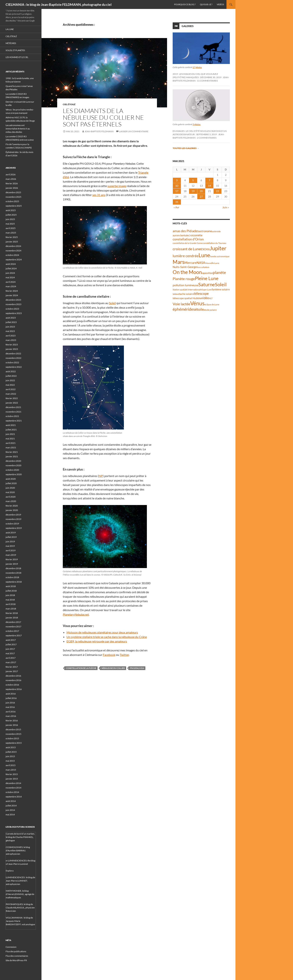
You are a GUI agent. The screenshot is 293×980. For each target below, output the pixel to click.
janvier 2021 (12, 456)
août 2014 (11, 801)
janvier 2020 (12, 510)
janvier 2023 (12, 349)
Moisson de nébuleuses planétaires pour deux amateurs (102, 632)
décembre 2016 (13, 676)
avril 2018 (11, 604)
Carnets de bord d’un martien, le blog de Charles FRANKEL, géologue (20, 837)
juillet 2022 (11, 376)
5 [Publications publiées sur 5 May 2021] (193, 180)
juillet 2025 (11, 215)
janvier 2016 (12, 725)
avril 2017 (11, 658)
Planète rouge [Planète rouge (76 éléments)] (184, 279)
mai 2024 (10, 277)
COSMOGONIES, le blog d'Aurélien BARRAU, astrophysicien (18, 850)
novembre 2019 (13, 519)
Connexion (11, 947)
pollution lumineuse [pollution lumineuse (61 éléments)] (185, 285)
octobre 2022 (12, 362)
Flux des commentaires (17, 956)
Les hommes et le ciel (17, 57)
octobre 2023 (12, 309)
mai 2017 (10, 653)
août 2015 (11, 747)
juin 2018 (10, 595)
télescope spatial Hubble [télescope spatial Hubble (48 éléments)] (187, 298)
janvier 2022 (12, 403)
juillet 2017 (11, 644)
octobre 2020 (12, 470)
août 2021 (11, 425)
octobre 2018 (12, 577)
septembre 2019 (14, 528)
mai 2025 (10, 224)
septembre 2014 (14, 797)
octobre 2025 (12, 201)
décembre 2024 (13, 246)
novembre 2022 (13, 358)
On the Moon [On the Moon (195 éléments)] (187, 272)
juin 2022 (10, 380)
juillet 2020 (11, 483)
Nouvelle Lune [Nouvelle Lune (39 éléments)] (212, 263)
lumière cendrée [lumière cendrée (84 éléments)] (186, 256)
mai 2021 (10, 439)
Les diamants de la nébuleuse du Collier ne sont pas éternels (103, 117)
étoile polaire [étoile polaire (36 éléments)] (210, 310)
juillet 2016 (11, 698)
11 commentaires (207, 81)
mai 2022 (10, 385)
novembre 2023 (13, 304)
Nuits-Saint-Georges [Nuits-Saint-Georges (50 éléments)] (185, 267)
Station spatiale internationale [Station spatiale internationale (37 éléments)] (187, 290)
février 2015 (12, 774)
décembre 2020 (13, 461)
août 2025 (11, 210)
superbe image (117, 186)
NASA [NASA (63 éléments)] (201, 263)
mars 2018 (11, 609)
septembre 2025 (14, 206)
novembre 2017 (13, 627)
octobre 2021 (12, 416)
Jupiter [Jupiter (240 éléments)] (218, 248)
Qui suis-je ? (206, 4)
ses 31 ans (99, 195)
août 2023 (11, 318)
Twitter (124, 655)
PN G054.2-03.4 (137, 668)
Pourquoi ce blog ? (185, 4)
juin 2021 (10, 434)
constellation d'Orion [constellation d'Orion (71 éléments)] (188, 239)
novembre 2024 (13, 251)
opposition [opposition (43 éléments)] (207, 273)
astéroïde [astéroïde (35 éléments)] (216, 231)
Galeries (188, 26)
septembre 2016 (14, 689)
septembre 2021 (14, 421)
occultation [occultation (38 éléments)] (204, 267)
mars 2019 (11, 555)
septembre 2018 (14, 582)
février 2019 (12, 559)
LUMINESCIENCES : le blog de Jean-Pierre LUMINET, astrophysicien (20, 881)
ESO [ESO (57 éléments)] (203, 249)
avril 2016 (11, 712)
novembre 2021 (13, 412)
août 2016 (11, 694)
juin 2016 (10, 703)
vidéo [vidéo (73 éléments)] (205, 298)
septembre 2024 (14, 259)
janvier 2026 (12, 188)
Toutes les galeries (186, 148)
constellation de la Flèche (81, 668)
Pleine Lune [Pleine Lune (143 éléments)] (207, 278)
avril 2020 (11, 497)
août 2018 (11, 586)
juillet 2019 (11, 537)
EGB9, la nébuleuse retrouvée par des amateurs (97, 641)
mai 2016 (10, 707)
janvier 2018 (12, 618)
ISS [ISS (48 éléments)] (208, 249)
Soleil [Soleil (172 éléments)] (221, 284)
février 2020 (12, 506)
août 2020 (11, 479)
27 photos (197, 67)
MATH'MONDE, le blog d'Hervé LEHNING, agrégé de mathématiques (20, 894)
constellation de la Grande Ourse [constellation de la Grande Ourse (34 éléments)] (187, 243)
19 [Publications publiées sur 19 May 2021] (193, 191)
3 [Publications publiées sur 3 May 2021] (177, 180)
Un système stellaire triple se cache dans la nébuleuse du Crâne (107, 637)
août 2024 (11, 264)
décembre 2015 (13, 729)
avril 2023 (11, 336)
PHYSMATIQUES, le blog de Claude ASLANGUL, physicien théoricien (20, 908)
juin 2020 (10, 488)
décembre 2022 (13, 353)
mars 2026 (11, 179)
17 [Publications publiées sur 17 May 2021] (177, 191)
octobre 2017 (12, 631)
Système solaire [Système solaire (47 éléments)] (221, 289)
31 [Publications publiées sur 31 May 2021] (177, 202)
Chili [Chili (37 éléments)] (191, 235)
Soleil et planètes (15, 50)
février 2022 (12, 398)
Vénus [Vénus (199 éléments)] (197, 303)
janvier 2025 (12, 242)
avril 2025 (11, 228)
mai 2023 (10, 331)
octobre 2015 (12, 738)
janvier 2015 (12, 779)
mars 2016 (11, 716)
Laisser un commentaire (134, 131)
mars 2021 (11, 447)
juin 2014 (10, 810)
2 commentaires (207, 138)
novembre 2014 (13, 788)
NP (101, 476)
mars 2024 (11, 286)
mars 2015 (11, 770)
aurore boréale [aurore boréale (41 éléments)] (181, 235)
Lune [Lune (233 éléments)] (204, 255)
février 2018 (12, 613)
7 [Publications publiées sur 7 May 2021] (209, 180)
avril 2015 (11, 765)
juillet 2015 (11, 752)
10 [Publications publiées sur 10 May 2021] (177, 186)
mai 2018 (10, 600)
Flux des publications (16, 951)
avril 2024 (11, 282)
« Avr (176, 207)
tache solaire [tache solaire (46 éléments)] (186, 294)
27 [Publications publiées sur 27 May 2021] (201, 196)
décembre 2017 (13, 622)
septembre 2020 (14, 474)
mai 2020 (10, 492)
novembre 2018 (13, 573)
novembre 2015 (13, 734)
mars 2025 (11, 233)
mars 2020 (11, 501)
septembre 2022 (14, 367)
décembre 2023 (13, 300)
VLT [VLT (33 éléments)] (211, 298)
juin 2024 (10, 273)
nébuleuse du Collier (113, 668)
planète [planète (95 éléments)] (219, 272)
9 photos (197, 124)
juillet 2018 (11, 591)
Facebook (109, 655)
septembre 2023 (14, 313)
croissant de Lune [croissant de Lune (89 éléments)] (187, 249)
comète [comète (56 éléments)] (198, 235)
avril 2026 (11, 174)
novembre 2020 (13, 465)
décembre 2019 (13, 515)
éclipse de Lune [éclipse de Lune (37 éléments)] (212, 304)
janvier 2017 (12, 671)
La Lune (10, 29)
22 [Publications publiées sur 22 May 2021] (218, 191)
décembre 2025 (13, 192)
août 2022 (11, 371)
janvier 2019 (12, 564)
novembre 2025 (13, 197)
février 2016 (12, 721)
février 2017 (12, 667)
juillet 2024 (11, 268)
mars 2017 (11, 662)
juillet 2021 (11, 430)
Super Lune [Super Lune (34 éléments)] (207, 290)
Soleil (112, 303)
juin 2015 (10, 756)
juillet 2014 (11, 806)
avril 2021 (11, 443)
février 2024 (12, 291)
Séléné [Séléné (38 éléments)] (176, 294)
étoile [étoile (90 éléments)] (199, 309)
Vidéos (220, 4)
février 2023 (12, 345)
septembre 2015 (14, 743)
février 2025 (12, 237)
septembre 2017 (14, 635)
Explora (10, 871)
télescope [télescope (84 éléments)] (201, 293)
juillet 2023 (11, 322)
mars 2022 (11, 394)
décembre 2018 (13, 568)
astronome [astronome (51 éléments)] (205, 231)
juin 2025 (10, 219)
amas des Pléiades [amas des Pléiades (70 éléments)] (186, 231)
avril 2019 (11, 550)
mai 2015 (10, 761)
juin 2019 (10, 541)
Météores (11, 43)
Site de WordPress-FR (16, 960)
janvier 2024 (12, 295)
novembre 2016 (13, 680)
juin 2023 (10, 327)
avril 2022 (11, 389)
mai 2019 (10, 546)
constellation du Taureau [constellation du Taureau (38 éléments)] (214, 243)
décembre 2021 (13, 407)
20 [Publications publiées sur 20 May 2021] (201, 191)
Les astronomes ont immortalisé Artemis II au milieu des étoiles (18, 129)
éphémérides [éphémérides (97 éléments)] (184, 309)
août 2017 (11, 640)
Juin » (226, 207)
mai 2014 (10, 814)
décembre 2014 (13, 783)
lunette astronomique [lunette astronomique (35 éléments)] (220, 256)
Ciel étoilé (69, 104)
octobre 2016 (12, 685)
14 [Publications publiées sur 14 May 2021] (209, 186)
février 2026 (12, 183)
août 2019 (11, 533)
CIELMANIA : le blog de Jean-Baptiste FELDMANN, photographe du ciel (59, 4)
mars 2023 (11, 340)
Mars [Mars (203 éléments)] (179, 262)
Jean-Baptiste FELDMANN (99, 131)
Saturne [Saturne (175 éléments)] (207, 284)
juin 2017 (10, 649)
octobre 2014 (12, 792)
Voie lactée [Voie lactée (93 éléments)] (181, 304)
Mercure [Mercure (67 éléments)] (191, 263)
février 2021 (12, 452)
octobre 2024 (12, 255)
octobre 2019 (12, 524)
